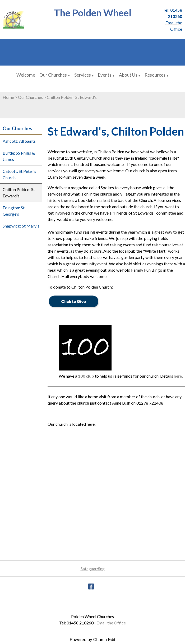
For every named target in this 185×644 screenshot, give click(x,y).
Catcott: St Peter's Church (19, 174)
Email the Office (111, 623)
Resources (155, 75)
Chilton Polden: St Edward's (72, 97)
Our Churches (53, 75)
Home (8, 97)
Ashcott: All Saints (19, 141)
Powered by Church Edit (93, 640)
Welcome (26, 75)
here (178, 376)
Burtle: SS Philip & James (19, 156)
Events (105, 75)
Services (83, 75)
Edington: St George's (14, 211)
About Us (128, 75)
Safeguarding (93, 569)
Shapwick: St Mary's (21, 226)
